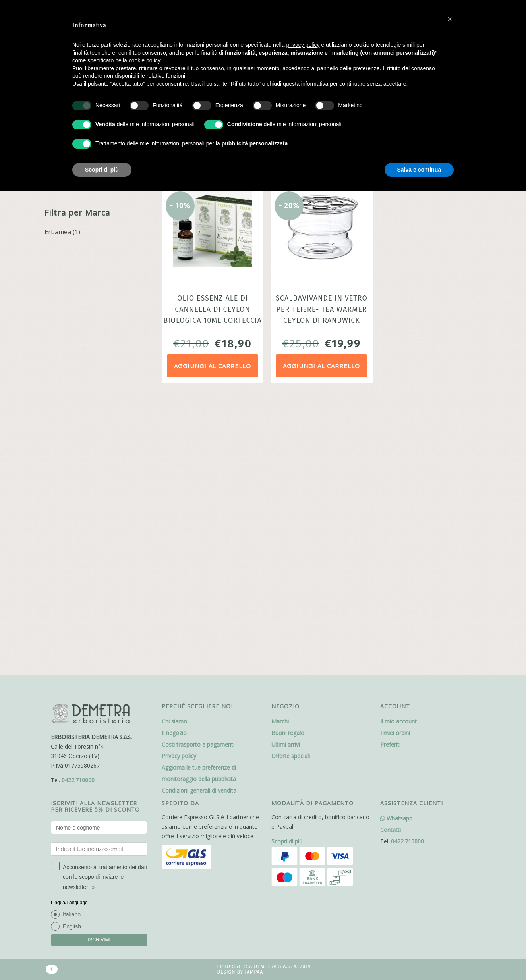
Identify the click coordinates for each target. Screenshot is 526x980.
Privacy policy (179, 486)
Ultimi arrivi (286, 474)
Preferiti (390, 474)
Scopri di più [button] (102, 170)
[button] (450, 19)
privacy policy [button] (303, 45)
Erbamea (58, 232)
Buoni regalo (288, 463)
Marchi (280, 451)
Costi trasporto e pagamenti (198, 474)
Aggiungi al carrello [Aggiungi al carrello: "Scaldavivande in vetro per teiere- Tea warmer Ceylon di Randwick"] (321, 366)
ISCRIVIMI (99, 670)
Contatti (391, 560)
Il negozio (174, 463)
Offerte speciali (291, 486)
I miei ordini (395, 463)
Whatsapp (396, 548)
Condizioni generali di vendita (199, 520)
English (72, 656)
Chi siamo (174, 451)
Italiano (72, 644)
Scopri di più (287, 571)
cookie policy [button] (144, 60)
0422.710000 (78, 510)
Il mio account (398, 451)
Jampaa (254, 702)
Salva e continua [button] (419, 170)
